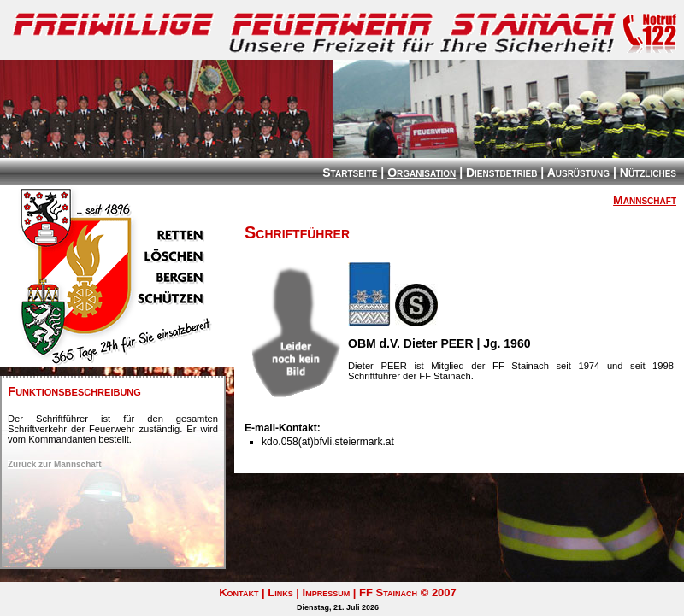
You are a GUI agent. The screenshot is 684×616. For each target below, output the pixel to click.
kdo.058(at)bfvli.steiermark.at (328, 442)
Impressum (327, 593)
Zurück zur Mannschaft (54, 464)
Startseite (350, 173)
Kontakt (239, 593)
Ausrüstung (578, 173)
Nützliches (648, 173)
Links (280, 593)
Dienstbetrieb (501, 173)
